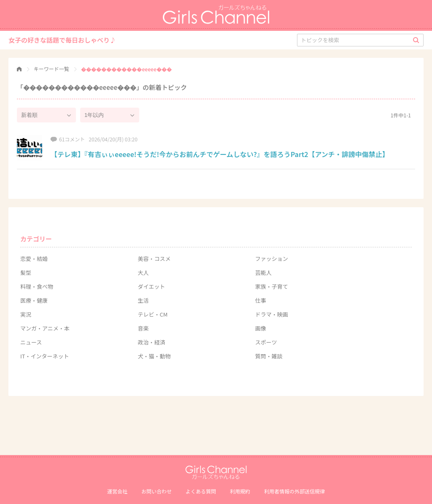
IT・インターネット (45, 356)
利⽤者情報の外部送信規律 (294, 491)
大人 (143, 272)
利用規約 (240, 491)
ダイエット (151, 286)
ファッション (272, 259)
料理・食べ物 (37, 286)
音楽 (143, 328)
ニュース (31, 342)
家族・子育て (272, 286)
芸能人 (263, 272)
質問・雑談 (269, 356)
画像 (261, 328)
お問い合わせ (157, 491)
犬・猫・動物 (154, 356)
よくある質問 (201, 491)
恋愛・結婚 (34, 259)
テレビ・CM (153, 314)
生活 (143, 300)
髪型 (26, 272)
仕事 (261, 300)
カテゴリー (36, 239)
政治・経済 (151, 342)
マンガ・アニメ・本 (45, 328)
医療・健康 (34, 300)
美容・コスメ (154, 259)
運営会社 (117, 491)
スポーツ (266, 342)
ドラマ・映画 (272, 314)
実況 (26, 314)
